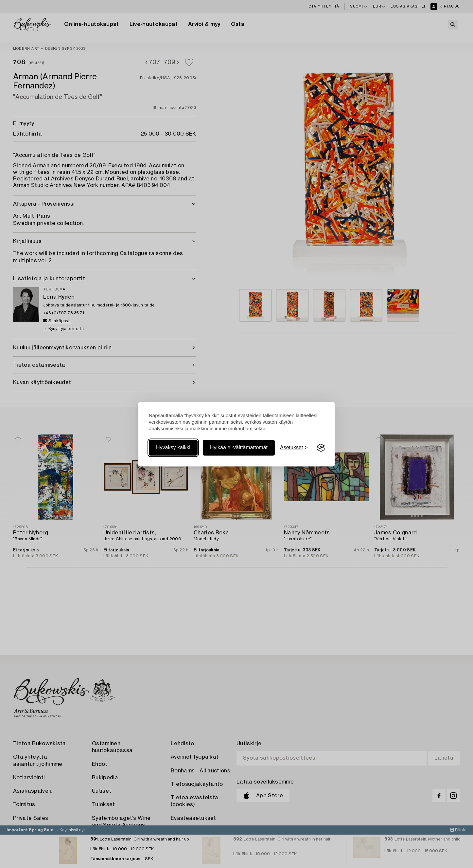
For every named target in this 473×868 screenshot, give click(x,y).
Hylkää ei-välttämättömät (239, 448)
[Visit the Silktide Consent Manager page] (321, 448)
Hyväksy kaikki (173, 448)
